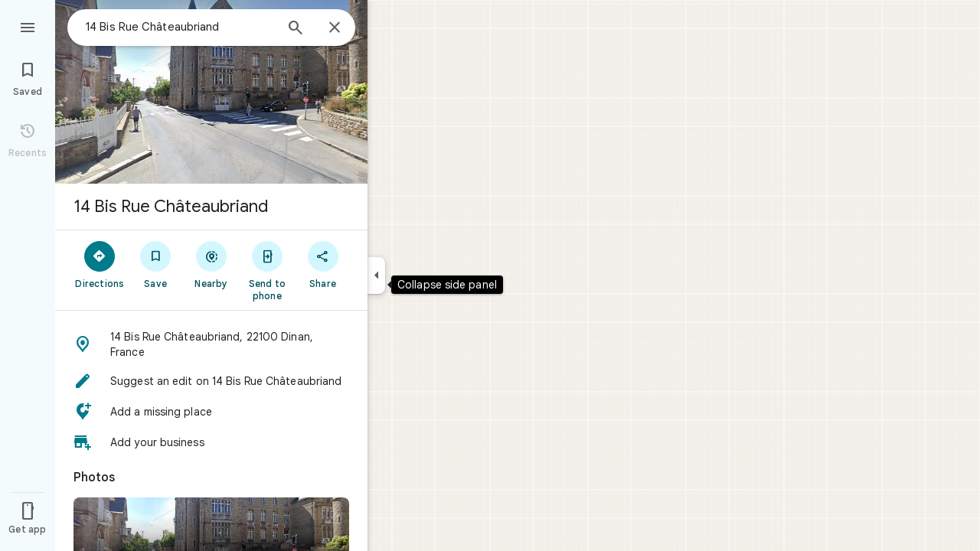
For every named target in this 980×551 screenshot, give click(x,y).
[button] (211, 344)
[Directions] (100, 264)
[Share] (323, 264)
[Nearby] (212, 264)
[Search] (296, 29)
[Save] (156, 264)
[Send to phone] (267, 270)
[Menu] (28, 26)
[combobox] (180, 27)
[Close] (335, 28)
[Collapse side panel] (376, 275)
